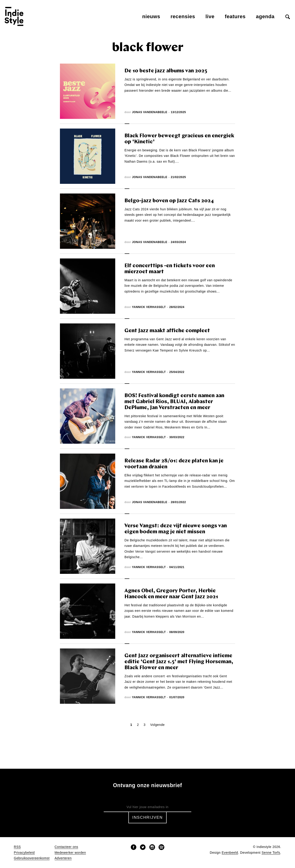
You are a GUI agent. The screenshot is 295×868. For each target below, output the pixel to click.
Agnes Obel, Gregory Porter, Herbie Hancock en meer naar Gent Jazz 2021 (171, 594)
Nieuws (151, 16)
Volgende (158, 725)
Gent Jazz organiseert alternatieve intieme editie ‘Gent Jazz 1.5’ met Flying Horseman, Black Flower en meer (179, 662)
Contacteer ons (66, 847)
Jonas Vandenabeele (150, 112)
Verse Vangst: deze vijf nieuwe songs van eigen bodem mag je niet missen (176, 529)
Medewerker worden (70, 853)
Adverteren (63, 858)
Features (235, 16)
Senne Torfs (271, 853)
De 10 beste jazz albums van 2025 (166, 71)
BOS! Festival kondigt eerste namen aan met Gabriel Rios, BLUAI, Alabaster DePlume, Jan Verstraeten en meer (174, 402)
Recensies (183, 16)
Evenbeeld (230, 853)
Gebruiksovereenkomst (32, 858)
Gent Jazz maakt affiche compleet (167, 331)
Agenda (265, 16)
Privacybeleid (24, 853)
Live (210, 16)
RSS (17, 847)
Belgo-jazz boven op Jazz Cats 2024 (169, 201)
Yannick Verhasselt (149, 307)
